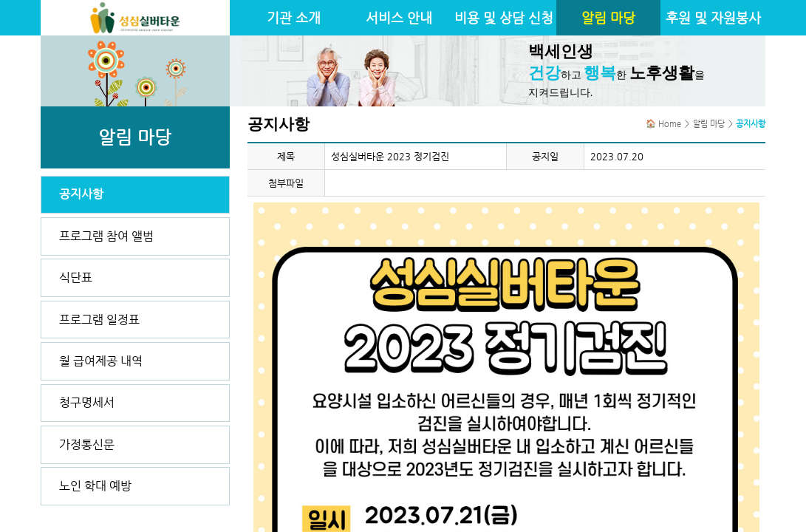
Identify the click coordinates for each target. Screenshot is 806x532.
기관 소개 (294, 18)
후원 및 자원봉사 (713, 18)
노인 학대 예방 (95, 486)
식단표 (76, 277)
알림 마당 (608, 18)
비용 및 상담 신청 (504, 18)
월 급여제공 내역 (101, 361)
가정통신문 (87, 444)
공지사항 (81, 194)
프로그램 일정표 (99, 320)
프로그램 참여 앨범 (106, 236)
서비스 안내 (399, 18)
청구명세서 (87, 402)
